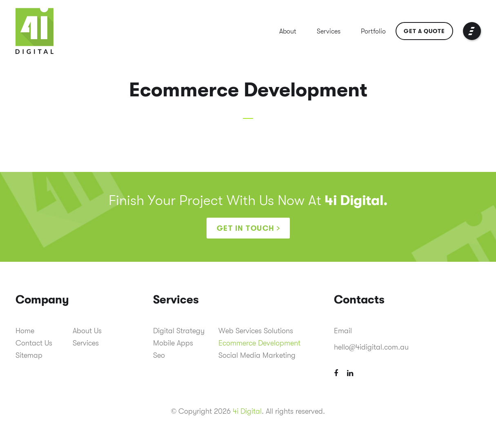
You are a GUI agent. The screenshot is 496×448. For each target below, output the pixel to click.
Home (25, 331)
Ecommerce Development (259, 343)
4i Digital (247, 411)
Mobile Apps (173, 343)
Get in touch (246, 228)
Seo (159, 355)
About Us (87, 331)
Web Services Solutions (256, 331)
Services (329, 31)
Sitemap (29, 355)
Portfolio (373, 31)
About (288, 31)
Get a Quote (424, 31)
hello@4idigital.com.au (371, 347)
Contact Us (34, 343)
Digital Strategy (179, 331)
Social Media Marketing (257, 355)
